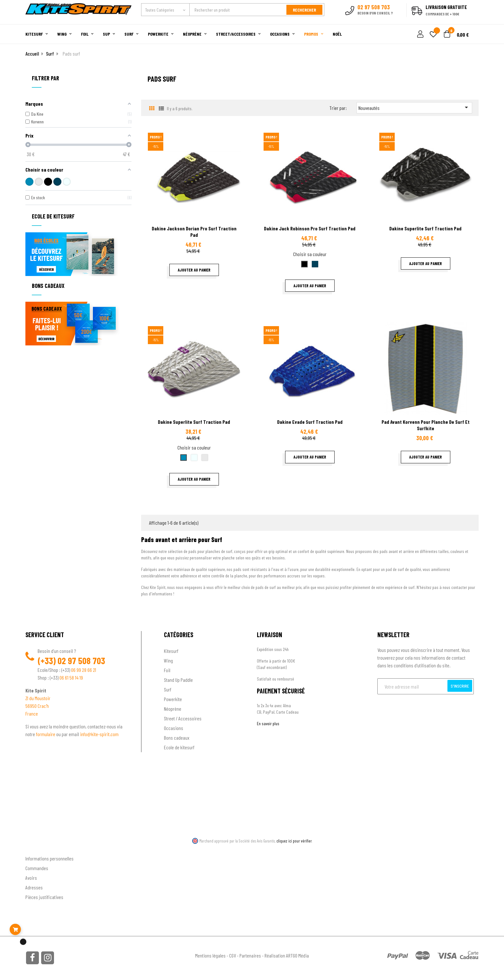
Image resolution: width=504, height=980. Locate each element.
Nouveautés (414, 107)
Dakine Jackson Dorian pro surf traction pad (194, 231)
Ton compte (37, 847)
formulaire (46, 733)
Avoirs (31, 877)
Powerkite (173, 698)
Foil (167, 669)
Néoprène (173, 708)
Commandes (37, 867)
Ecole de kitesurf (179, 746)
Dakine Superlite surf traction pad (425, 228)
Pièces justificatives (44, 896)
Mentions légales (210, 955)
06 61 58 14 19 (71, 677)
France (32, 713)
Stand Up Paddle (178, 679)
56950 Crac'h (37, 705)
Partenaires (250, 955)
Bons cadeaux (177, 737)
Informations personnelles (50, 858)
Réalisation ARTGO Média (287, 955)
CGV (233, 955)
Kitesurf (171, 650)
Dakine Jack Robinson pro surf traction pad (310, 228)
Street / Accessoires (183, 717)
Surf (168, 688)
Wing (168, 659)
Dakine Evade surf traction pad (310, 421)
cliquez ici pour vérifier (294, 840)
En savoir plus (268, 722)
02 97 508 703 (81, 660)
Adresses (34, 887)
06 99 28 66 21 (84, 669)
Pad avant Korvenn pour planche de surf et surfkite (426, 424)
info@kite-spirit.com (99, 733)
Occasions (174, 727)
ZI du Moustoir (38, 697)
